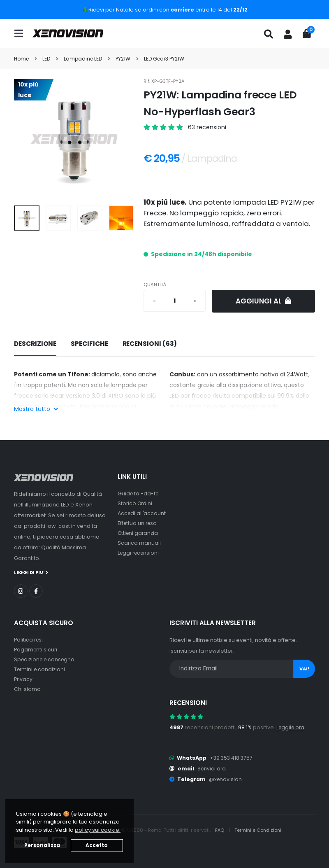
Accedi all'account (142, 513)
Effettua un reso (138, 523)
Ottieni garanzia (139, 533)
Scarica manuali (139, 543)
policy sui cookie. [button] (98, 830)
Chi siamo (27, 689)
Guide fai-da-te (139, 493)
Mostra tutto (36, 409)
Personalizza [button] (42, 845)
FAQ (220, 830)
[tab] (35, 344)
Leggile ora (291, 727)
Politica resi (29, 639)
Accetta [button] (97, 845)
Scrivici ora (212, 768)
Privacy (23, 679)
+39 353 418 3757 (232, 757)
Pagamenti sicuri (36, 649)
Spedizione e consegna (46, 659)
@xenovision (226, 779)
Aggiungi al (263, 301)
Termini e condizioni (41, 669)
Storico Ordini (136, 503)
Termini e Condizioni (259, 830)
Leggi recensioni (140, 553)
